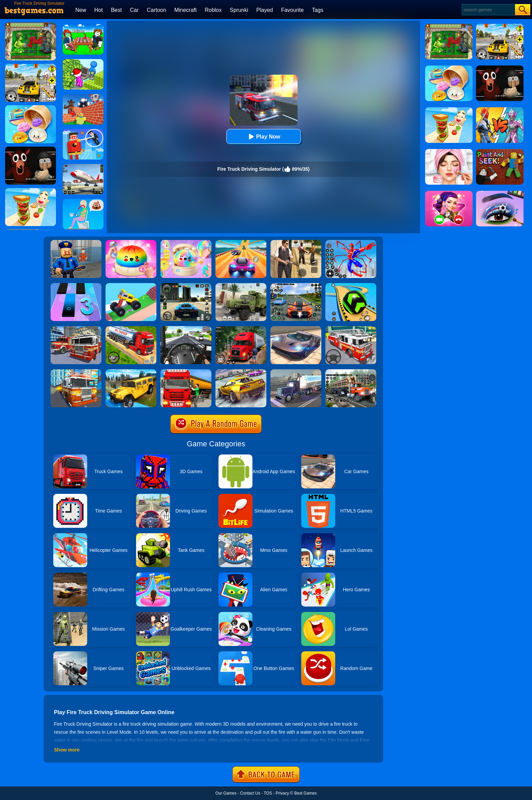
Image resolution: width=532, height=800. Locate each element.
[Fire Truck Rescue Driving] (351, 329)
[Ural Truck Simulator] (241, 285)
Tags (318, 10)
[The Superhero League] (83, 131)
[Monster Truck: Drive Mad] (131, 285)
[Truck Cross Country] (131, 372)
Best (116, 10)
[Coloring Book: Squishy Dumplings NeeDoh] (131, 242)
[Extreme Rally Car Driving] (241, 372)
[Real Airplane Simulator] (83, 166)
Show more (67, 750)
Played (265, 10)
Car (134, 10)
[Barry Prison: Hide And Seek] (76, 242)
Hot (99, 10)
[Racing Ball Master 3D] (351, 285)
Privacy (282, 793)
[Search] (488, 10)
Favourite (292, 10)
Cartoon (157, 10)
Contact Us (250, 793)
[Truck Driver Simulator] (131, 329)
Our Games (226, 793)
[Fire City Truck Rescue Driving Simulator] (76, 372)
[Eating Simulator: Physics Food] (83, 201)
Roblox (213, 10)
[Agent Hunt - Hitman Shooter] (296, 242)
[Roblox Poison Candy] (83, 26)
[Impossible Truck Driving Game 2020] (296, 372)
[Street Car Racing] (296, 285)
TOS (268, 793)
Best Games (305, 793)
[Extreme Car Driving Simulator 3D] (186, 285)
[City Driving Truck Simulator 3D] (186, 329)
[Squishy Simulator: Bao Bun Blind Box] (186, 242)
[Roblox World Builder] (83, 96)
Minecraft (186, 10)
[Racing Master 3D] (241, 242)
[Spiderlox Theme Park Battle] (351, 242)
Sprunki (239, 10)
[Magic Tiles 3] (76, 285)
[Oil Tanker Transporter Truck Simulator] (186, 372)
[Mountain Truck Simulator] (241, 329)
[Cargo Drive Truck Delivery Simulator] (351, 372)
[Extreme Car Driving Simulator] (296, 329)
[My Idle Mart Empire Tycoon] (83, 61)
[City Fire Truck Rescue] (76, 329)
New (81, 10)
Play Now (263, 137)
